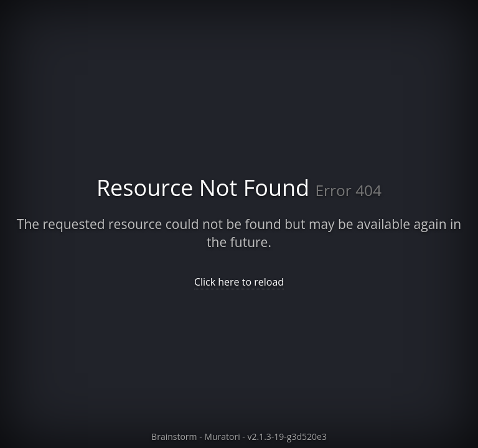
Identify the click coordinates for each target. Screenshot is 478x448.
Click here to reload (239, 282)
